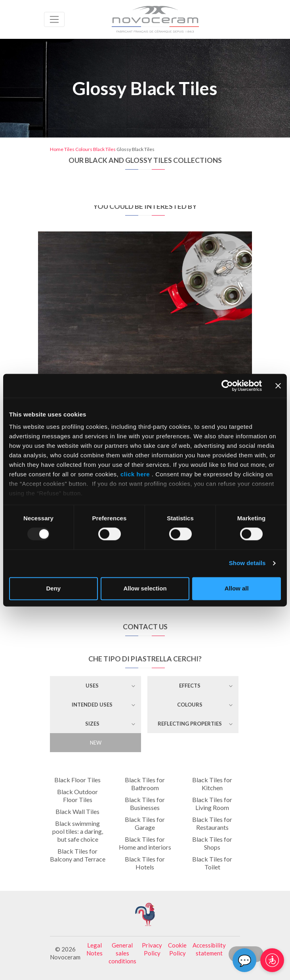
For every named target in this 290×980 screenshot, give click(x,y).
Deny (53, 588)
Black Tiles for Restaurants (212, 823)
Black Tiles (104, 149)
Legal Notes (94, 949)
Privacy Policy (152, 949)
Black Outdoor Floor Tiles (77, 796)
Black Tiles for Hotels (145, 863)
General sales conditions (122, 953)
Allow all (237, 588)
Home (57, 149)
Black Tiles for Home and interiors (145, 843)
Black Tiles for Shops (212, 843)
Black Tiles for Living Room (212, 803)
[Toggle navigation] (54, 19)
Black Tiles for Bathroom (145, 784)
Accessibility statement (209, 949)
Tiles (69, 149)
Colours (84, 149)
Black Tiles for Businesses (145, 803)
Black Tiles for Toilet (212, 863)
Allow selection (145, 588)
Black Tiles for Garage (145, 823)
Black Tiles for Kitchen (212, 784)
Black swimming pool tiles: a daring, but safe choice (78, 831)
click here (135, 474)
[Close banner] (278, 386)
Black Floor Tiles (77, 780)
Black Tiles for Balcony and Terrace (78, 855)
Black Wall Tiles (77, 811)
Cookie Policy (177, 949)
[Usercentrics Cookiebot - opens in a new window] (227, 386)
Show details (247, 563)
